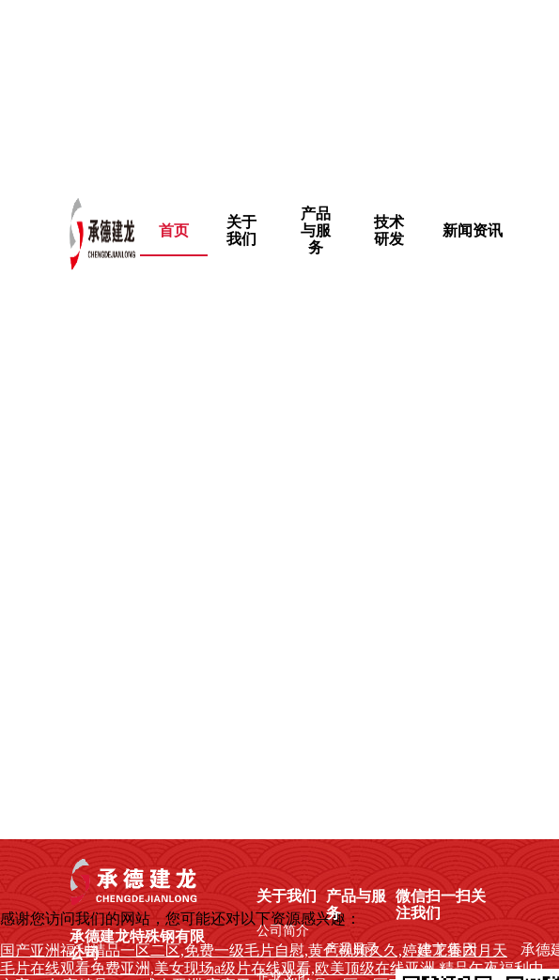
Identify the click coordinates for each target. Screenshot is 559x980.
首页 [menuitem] (174, 230)
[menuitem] (242, 231)
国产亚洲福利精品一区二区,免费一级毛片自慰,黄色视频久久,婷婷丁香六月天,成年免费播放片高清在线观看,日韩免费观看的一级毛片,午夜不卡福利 (274, 88)
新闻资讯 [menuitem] (473, 230)
